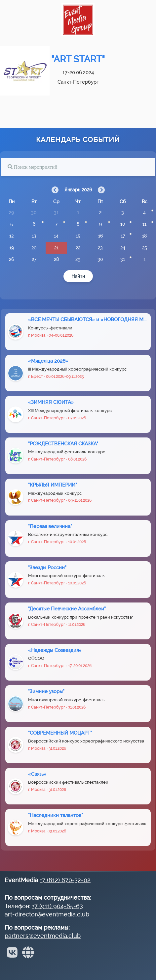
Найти (78, 276)
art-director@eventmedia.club (47, 914)
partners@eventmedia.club (43, 936)
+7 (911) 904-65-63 (58, 906)
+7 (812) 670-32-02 (65, 880)
